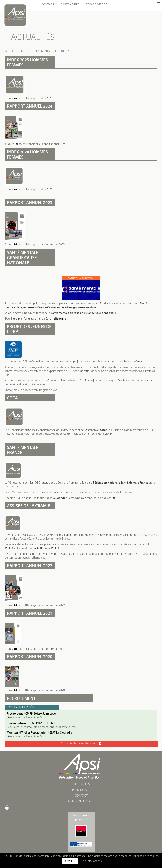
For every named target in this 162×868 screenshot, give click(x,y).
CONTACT (81, 796)
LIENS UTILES (81, 784)
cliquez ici (60, 319)
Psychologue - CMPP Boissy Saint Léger (32, 714)
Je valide (70, 861)
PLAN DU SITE (81, 790)
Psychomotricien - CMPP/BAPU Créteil (31, 723)
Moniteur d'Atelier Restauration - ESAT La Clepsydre (40, 733)
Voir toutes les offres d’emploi (81, 744)
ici (16, 98)
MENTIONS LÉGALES (81, 802)
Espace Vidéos (97, 4)
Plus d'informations (91, 861)
